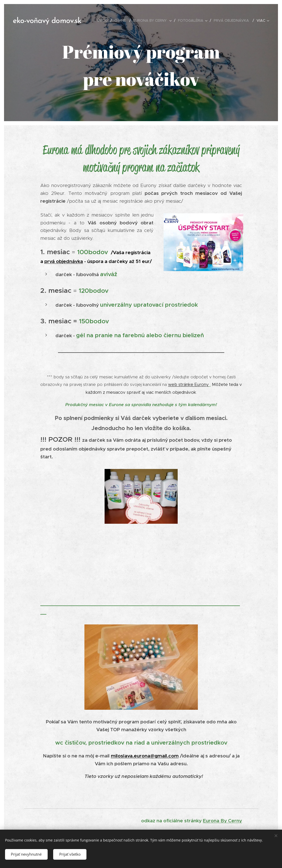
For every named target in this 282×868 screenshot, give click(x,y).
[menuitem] (104, 20)
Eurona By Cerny (222, 821)
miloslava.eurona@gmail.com (145, 756)
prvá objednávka (64, 261)
